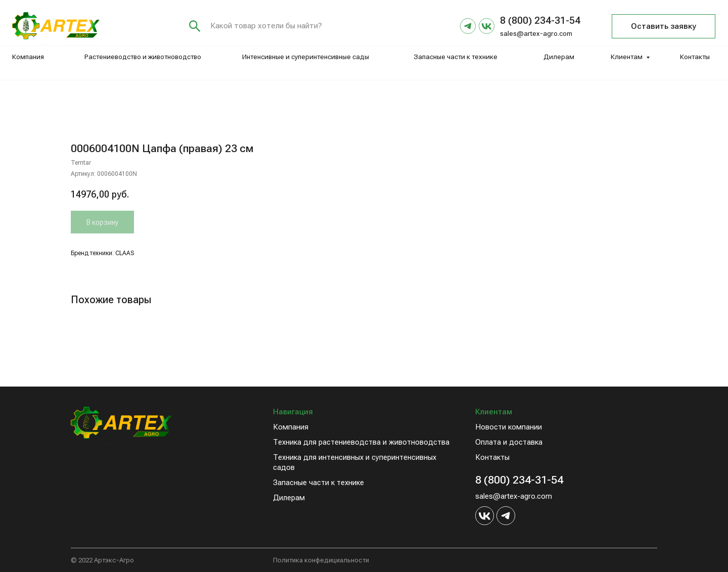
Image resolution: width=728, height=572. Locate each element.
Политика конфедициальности (321, 560)
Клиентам (627, 57)
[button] (664, 26)
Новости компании (509, 427)
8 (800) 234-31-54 (519, 480)
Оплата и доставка (509, 442)
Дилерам (559, 57)
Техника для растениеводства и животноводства (361, 442)
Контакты (695, 57)
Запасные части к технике (456, 57)
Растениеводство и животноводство (143, 57)
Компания (28, 57)
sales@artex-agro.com (536, 34)
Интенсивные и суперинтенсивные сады (306, 57)
